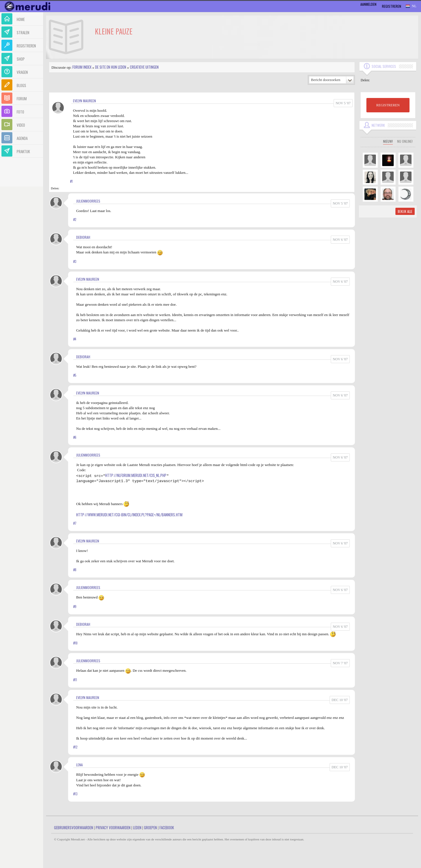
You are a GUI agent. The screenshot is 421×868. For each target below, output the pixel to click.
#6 (75, 437)
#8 (75, 570)
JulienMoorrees (88, 201)
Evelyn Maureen (84, 101)
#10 (75, 643)
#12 (75, 747)
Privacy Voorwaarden (113, 827)
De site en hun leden (111, 67)
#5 (75, 375)
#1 (71, 181)
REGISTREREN (388, 105)
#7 (75, 523)
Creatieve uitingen (144, 67)
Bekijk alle (405, 211)
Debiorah (83, 237)
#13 (75, 794)
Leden (137, 827)
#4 (75, 339)
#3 (75, 261)
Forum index (82, 67)
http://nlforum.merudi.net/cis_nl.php (136, 475)
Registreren (392, 6)
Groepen (150, 827)
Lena (79, 765)
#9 (75, 607)
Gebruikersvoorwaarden (74, 827)
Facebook (167, 827)
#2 (75, 220)
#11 (75, 680)
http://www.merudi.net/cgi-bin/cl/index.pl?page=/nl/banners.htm (129, 515)
